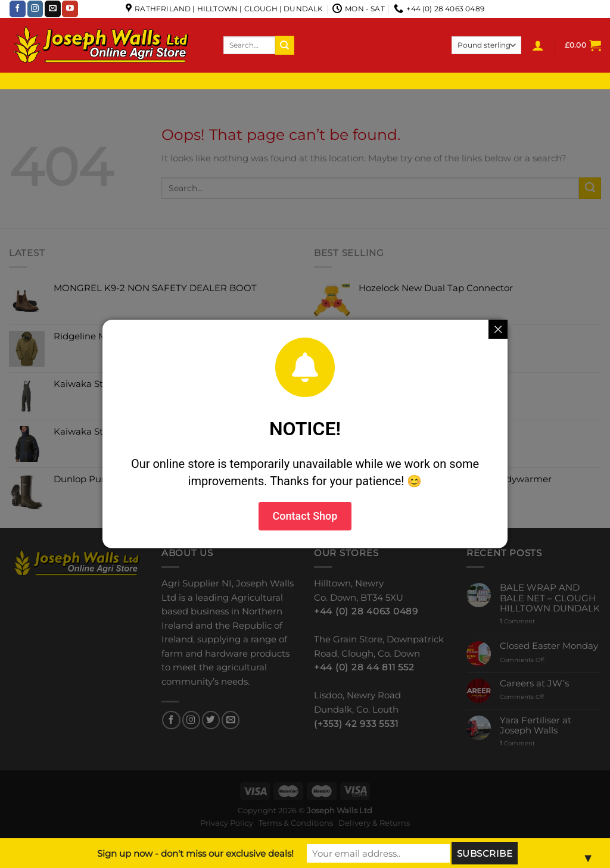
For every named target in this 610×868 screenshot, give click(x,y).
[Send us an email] (53, 9)
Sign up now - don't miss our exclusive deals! (195, 853)
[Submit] (285, 45)
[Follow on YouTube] (70, 9)
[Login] (538, 45)
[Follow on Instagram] (35, 9)
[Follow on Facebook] (18, 9)
